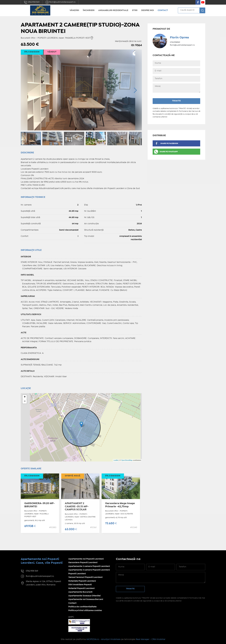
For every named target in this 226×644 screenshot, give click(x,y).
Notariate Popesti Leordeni (82, 581)
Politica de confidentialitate (82, 607)
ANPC (71, 617)
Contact (163, 10)
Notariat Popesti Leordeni (81, 588)
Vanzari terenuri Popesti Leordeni (85, 577)
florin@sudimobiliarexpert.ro (60, 2)
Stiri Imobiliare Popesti (80, 585)
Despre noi (148, 10)
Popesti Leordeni (77, 574)
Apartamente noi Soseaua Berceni (86, 599)
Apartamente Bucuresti (80, 592)
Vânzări (74, 10)
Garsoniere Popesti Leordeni (83, 563)
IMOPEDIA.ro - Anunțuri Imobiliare (103, 639)
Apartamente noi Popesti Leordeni (86, 559)
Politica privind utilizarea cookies (85, 611)
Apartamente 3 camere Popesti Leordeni (89, 570)
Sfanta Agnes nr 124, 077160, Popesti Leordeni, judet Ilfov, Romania (43, 583)
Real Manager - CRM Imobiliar (151, 639)
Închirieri (89, 10)
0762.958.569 (32, 2)
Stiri (135, 10)
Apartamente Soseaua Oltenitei (84, 596)
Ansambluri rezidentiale (113, 10)
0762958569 (175, 42)
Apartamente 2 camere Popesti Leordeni (89, 566)
